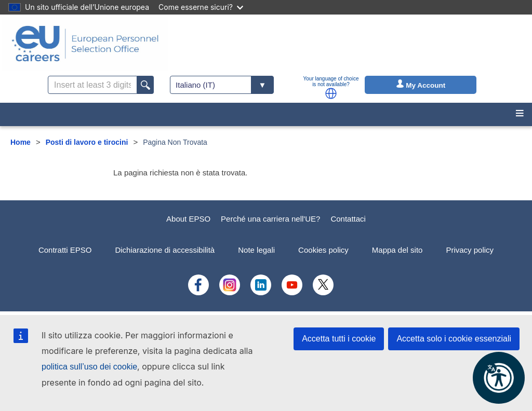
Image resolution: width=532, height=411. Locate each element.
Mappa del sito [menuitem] (397, 250)
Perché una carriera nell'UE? (270, 219)
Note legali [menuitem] (256, 250)
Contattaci (348, 219)
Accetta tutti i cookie (339, 339)
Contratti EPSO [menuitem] (65, 250)
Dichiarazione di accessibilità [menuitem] (165, 250)
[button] (331, 93)
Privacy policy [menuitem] (470, 250)
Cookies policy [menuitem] (323, 250)
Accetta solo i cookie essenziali (454, 339)
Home (21, 142)
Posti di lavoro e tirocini (87, 142)
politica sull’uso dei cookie (89, 367)
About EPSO (188, 219)
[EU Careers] (85, 44)
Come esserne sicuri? (201, 7)
